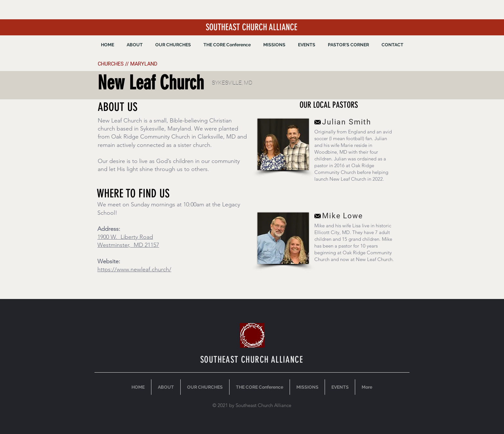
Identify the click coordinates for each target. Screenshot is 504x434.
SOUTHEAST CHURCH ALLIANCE (252, 27)
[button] (274, 45)
